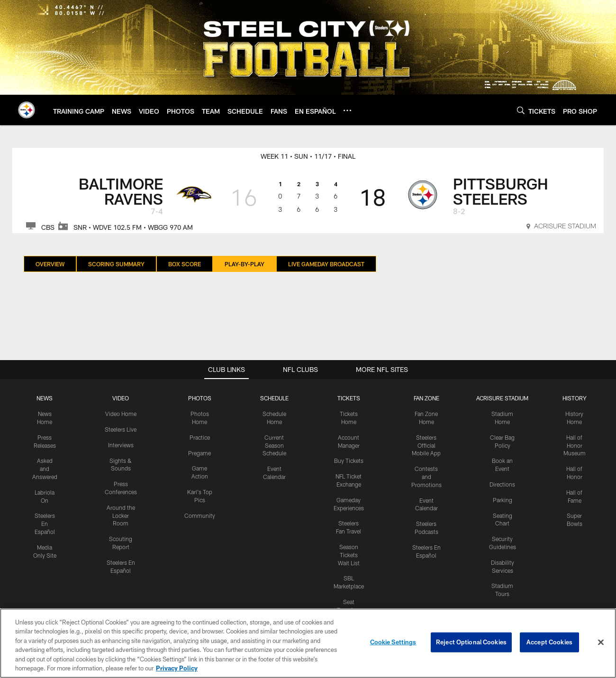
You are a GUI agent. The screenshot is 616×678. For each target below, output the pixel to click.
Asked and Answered (45, 469)
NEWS (45, 398)
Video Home (121, 414)
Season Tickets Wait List (349, 555)
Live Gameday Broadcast (326, 264)
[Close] (601, 642)
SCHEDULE (274, 398)
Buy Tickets (349, 461)
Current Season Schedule (274, 445)
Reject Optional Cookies (471, 642)
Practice (200, 437)
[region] (308, 643)
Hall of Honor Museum (575, 445)
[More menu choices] (347, 110)
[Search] (521, 110)
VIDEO (121, 398)
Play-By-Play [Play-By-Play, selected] (245, 264)
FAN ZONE (426, 398)
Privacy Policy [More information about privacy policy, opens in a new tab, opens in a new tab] (177, 668)
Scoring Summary (116, 264)
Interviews (121, 445)
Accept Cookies (549, 642)
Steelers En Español (45, 524)
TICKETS (349, 398)
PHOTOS (200, 398)
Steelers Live (121, 429)
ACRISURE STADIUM (502, 398)
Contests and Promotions (426, 477)
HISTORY (575, 398)
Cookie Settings (393, 642)
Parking (503, 500)
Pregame (199, 453)
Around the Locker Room (121, 515)
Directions (502, 484)
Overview (50, 264)
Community (200, 515)
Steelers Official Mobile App (426, 445)
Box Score (185, 264)
